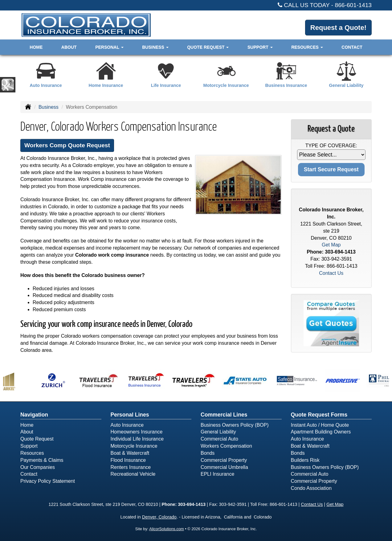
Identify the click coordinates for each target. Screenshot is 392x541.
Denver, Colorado (159, 517)
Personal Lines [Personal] (130, 415)
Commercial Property (224, 460)
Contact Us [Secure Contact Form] (331, 273)
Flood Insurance (128, 460)
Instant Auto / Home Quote (320, 425)
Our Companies (38, 467)
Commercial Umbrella (224, 467)
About (69, 47)
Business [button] (155, 47)
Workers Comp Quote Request (67, 145)
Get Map (331, 245)
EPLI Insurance (217, 474)
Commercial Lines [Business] (224, 415)
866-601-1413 (353, 5)
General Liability (218, 432)
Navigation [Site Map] (34, 415)
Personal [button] (109, 47)
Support (29, 446)
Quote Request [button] (208, 47)
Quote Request (37, 439)
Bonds (208, 453)
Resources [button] (307, 47)
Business (49, 107)
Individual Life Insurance (137, 439)
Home (36, 47)
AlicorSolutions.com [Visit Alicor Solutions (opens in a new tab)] (166, 529)
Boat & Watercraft (130, 453)
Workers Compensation (226, 446)
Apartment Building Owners (321, 432)
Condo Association (311, 488)
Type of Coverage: (331, 146)
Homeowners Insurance (137, 432)
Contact (352, 47)
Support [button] (260, 47)
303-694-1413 (340, 252)
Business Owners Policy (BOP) (235, 425)
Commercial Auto (219, 439)
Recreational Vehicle (133, 474)
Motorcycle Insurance (134, 446)
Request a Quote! (338, 28)
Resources (32, 453)
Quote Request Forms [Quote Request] (319, 415)
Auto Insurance (127, 425)
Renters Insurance (131, 467)
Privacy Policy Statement (48, 481)
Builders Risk (305, 460)
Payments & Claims (42, 460)
